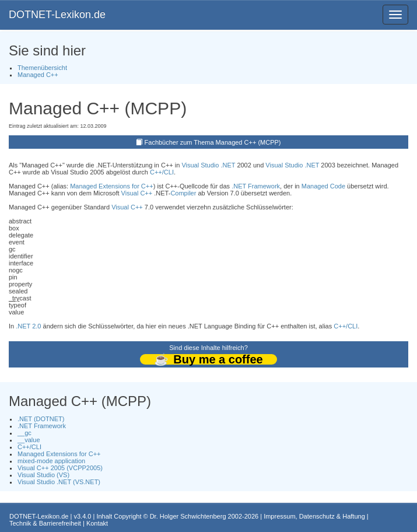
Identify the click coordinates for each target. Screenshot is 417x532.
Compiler (183, 193)
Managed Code (323, 186)
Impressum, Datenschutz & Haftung (314, 516)
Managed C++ (38, 75)
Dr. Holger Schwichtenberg (188, 516)
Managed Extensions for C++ (111, 186)
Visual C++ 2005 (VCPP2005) (60, 468)
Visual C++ (137, 193)
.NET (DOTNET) (41, 419)
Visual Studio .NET (208, 165)
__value (29, 440)
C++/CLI (162, 172)
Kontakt (97, 523)
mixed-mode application (51, 461)
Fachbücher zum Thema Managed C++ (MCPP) (213, 142)
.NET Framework (256, 186)
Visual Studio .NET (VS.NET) (59, 482)
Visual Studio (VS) (43, 475)
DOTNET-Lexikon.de (57, 15)
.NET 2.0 (28, 326)
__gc (24, 433)
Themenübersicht (42, 68)
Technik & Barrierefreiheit (45, 523)
